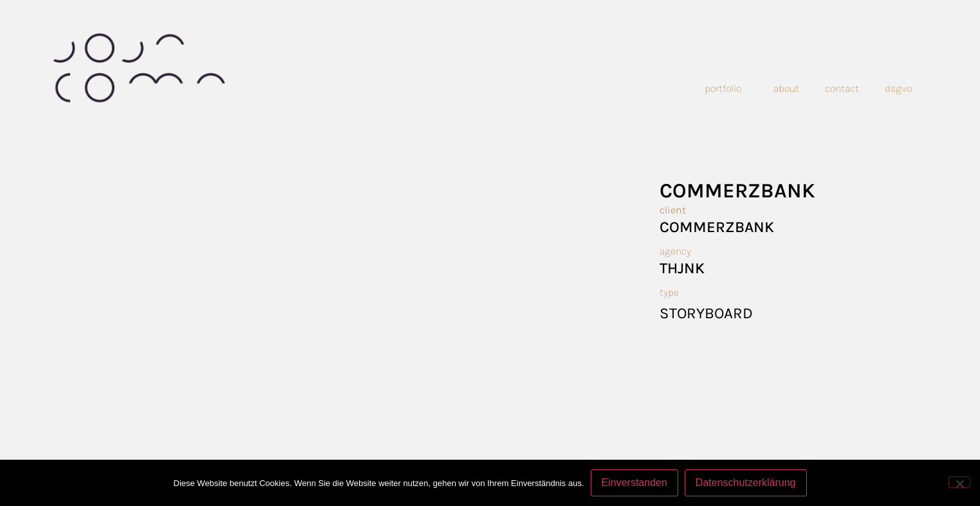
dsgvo (898, 88)
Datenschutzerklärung (746, 483)
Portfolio (726, 89)
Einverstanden (634, 483)
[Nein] (959, 482)
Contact (842, 88)
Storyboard (706, 313)
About (786, 88)
